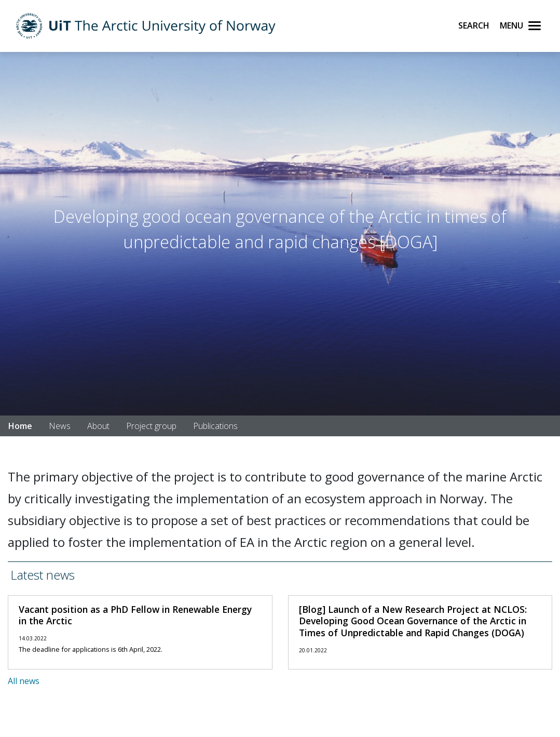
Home (20, 426)
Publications (215, 426)
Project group (151, 426)
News (60, 426)
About (98, 426)
